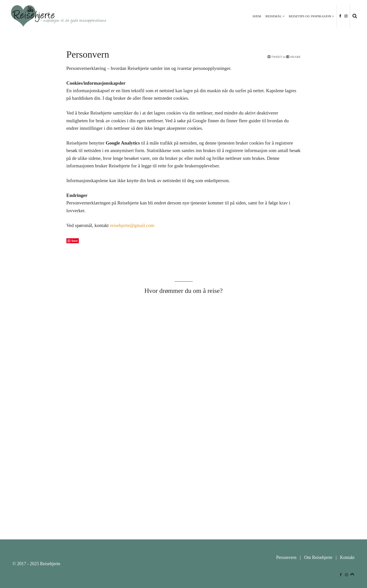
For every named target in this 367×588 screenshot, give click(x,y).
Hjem (257, 16)
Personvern (286, 557)
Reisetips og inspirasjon (310, 16)
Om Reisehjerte (318, 557)
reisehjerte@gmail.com (132, 225)
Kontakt (347, 557)
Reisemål (273, 16)
